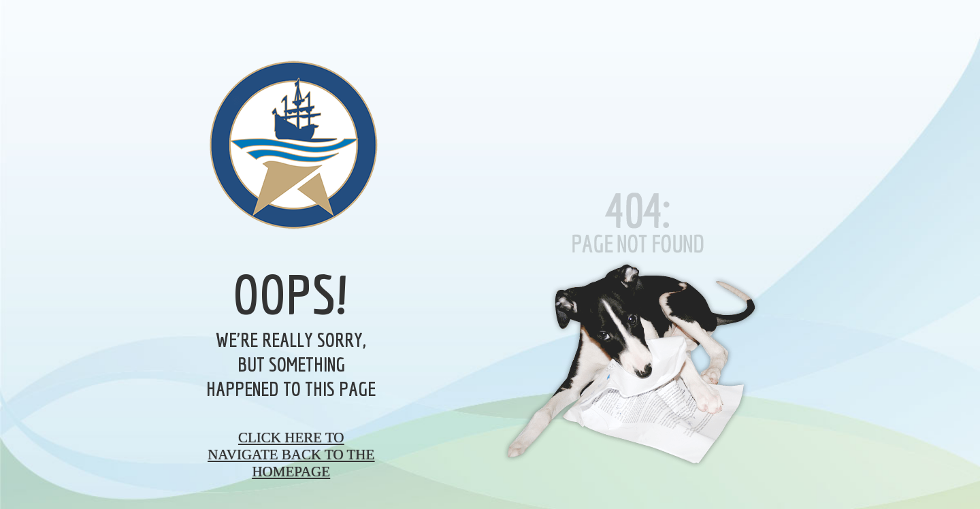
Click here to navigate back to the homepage (291, 455)
